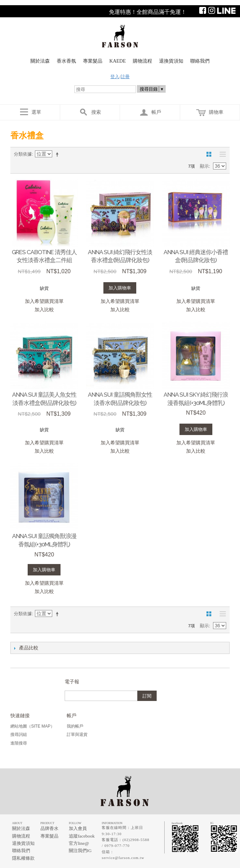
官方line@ (79, 843)
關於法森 (40, 61)
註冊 (125, 77)
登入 (115, 77)
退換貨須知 (171, 61)
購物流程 (142, 61)
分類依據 (23, 154)
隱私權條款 (23, 858)
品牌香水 (49, 828)
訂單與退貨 (77, 735)
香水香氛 (66, 61)
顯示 (204, 166)
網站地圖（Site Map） (33, 726)
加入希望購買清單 (44, 301)
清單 (221, 154)
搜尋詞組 (19, 735)
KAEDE (117, 61)
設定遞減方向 (58, 154)
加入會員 (78, 828)
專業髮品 (93, 61)
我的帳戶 (75, 726)
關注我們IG (80, 851)
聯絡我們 (200, 61)
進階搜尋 (19, 743)
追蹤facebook (82, 836)
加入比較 (44, 310)
